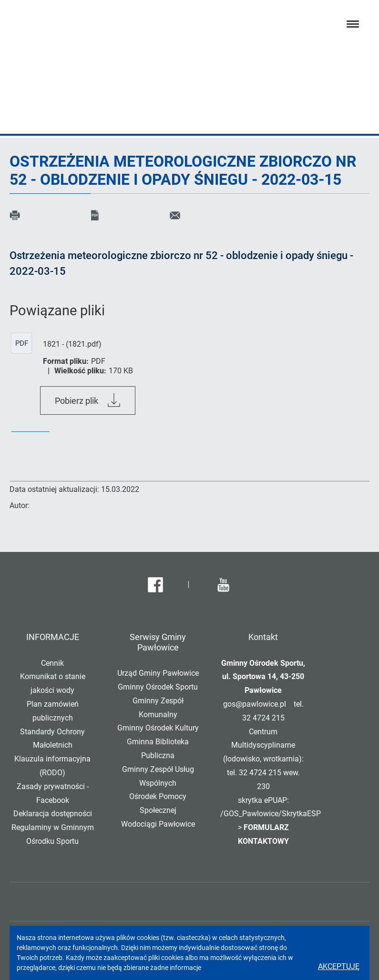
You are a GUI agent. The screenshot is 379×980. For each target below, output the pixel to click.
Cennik (52, 663)
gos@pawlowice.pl (255, 704)
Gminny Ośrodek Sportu (158, 687)
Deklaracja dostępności (53, 814)
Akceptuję (339, 966)
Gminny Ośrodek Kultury (158, 728)
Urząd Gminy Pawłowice (158, 673)
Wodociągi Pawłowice (158, 824)
